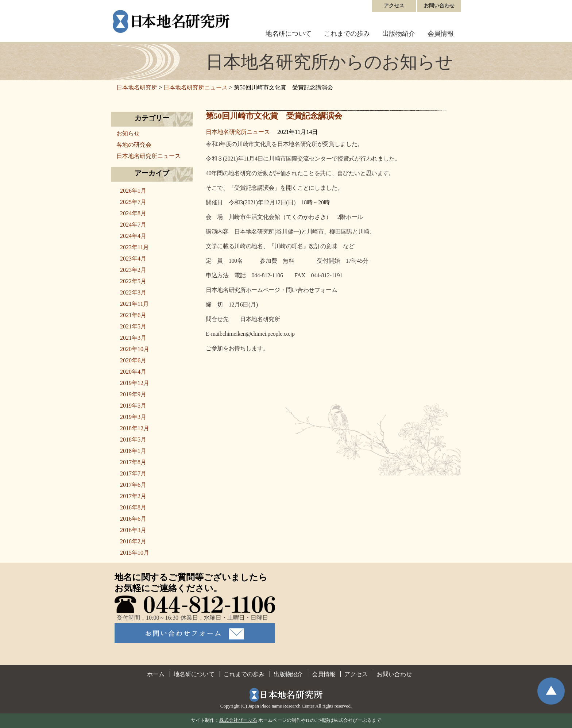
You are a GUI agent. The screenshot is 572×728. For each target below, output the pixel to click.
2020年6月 (133, 360)
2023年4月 (133, 259)
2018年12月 (135, 428)
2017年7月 (133, 473)
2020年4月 (133, 372)
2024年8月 (133, 213)
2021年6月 (133, 315)
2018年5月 (133, 440)
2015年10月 (135, 553)
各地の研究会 (134, 145)
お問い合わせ (439, 6)
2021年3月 (133, 338)
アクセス (394, 6)
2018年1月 (133, 451)
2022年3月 (133, 292)
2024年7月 (133, 225)
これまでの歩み (347, 34)
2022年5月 (133, 281)
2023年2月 (133, 270)
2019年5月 (133, 406)
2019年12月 (135, 383)
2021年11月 (134, 304)
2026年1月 (133, 191)
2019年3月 (133, 417)
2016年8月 (133, 507)
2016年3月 (133, 530)
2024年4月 (133, 236)
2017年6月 (133, 485)
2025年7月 (133, 202)
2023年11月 (134, 247)
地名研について (289, 34)
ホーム (156, 674)
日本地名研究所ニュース (238, 132)
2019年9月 (133, 394)
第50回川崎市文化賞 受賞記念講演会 (274, 116)
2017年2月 (133, 496)
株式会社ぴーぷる (238, 720)
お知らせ (128, 133)
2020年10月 (135, 349)
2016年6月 (133, 519)
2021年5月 (133, 326)
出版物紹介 (399, 34)
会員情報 (441, 34)
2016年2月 (133, 541)
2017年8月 (133, 462)
